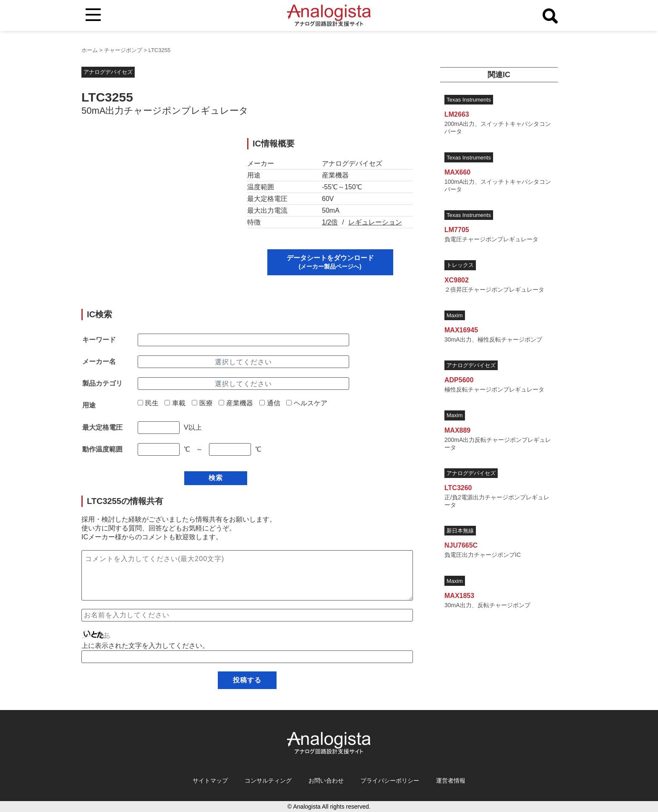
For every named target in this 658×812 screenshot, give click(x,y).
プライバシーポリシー (390, 781)
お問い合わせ (326, 781)
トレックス (460, 265)
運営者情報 (451, 781)
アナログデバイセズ (108, 72)
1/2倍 (330, 222)
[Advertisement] (156, 197)
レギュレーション (375, 222)
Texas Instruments (469, 100)
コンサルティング (268, 781)
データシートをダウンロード (330, 262)
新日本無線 (460, 531)
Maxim (454, 315)
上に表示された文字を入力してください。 (145, 646)
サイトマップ (210, 781)
